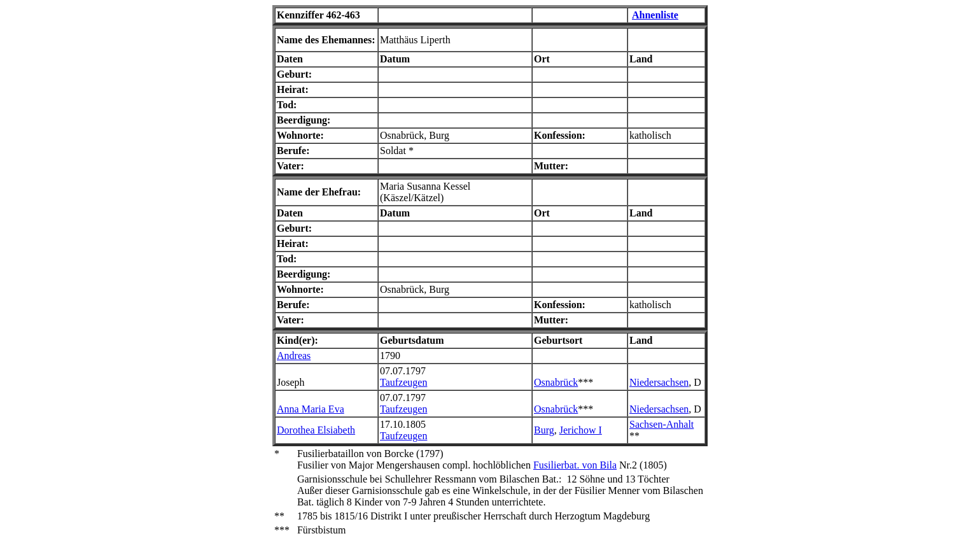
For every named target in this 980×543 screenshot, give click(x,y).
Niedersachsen (659, 382)
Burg (544, 430)
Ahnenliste (655, 15)
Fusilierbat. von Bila (575, 465)
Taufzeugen (403, 382)
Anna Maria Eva (311, 409)
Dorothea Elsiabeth (316, 430)
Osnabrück (556, 382)
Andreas (294, 356)
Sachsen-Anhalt (661, 424)
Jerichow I (581, 430)
